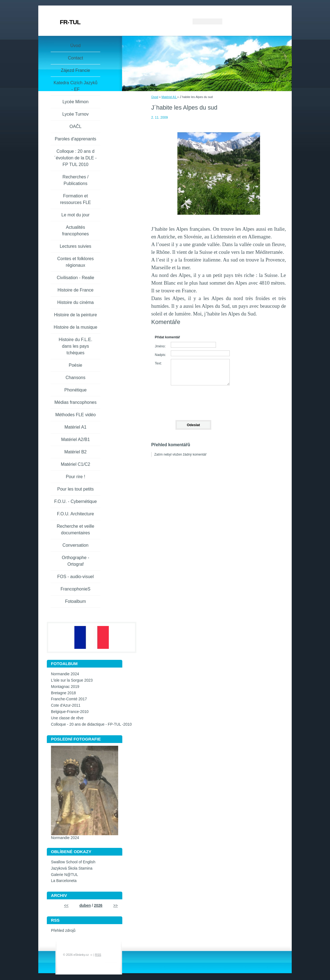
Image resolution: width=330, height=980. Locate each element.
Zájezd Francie (75, 70)
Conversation (75, 545)
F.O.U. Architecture (75, 514)
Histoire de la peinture (75, 315)
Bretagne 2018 (63, 693)
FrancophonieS (76, 589)
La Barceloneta (64, 881)
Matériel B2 (76, 452)
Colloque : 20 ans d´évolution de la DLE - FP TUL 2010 (75, 158)
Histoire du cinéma (76, 302)
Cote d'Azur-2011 (66, 705)
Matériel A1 (169, 97)
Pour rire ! (75, 477)
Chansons (75, 378)
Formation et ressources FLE (75, 199)
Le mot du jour (75, 215)
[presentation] (193, 400)
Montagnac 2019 (65, 687)
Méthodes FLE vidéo (76, 415)
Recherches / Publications (75, 180)
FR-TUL (70, 22)
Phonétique (76, 390)
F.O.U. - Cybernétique (76, 501)
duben (85, 906)
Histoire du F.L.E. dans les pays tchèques (75, 346)
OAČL (75, 126)
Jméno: (160, 346)
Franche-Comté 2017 (69, 699)
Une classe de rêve (67, 718)
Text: (158, 363)
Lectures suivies (76, 246)
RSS (98, 955)
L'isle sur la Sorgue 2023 (72, 680)
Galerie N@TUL (64, 875)
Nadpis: (160, 355)
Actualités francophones (76, 231)
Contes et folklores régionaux (76, 262)
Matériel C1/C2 (76, 464)
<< (66, 906)
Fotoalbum (75, 601)
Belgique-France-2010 (70, 712)
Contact (75, 58)
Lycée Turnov (75, 114)
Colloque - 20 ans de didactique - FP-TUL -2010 (91, 724)
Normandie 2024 (65, 674)
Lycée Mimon (76, 102)
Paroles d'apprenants (76, 139)
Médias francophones (76, 402)
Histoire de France (76, 290)
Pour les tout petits (76, 489)
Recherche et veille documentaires (75, 530)
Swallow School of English (73, 862)
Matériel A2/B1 (75, 439)
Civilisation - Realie (75, 278)
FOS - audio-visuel (76, 577)
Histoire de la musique (75, 327)
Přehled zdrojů (63, 931)
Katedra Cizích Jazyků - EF (75, 86)
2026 (98, 906)
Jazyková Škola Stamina (72, 868)
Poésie (76, 365)
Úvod (155, 97)
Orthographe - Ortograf (75, 561)
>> (115, 906)
